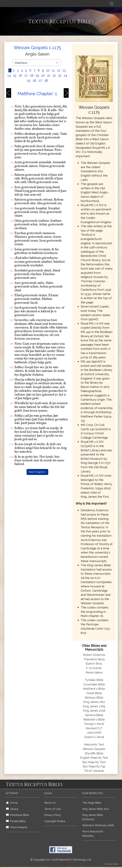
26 (34, 81)
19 (37, 75)
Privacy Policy (53, 815)
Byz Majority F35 (94, 766)
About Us (50, 803)
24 (65, 75)
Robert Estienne (94, 655)
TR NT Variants (94, 771)
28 (46, 81)
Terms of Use (53, 809)
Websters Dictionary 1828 (98, 825)
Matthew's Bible (94, 689)
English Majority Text (94, 758)
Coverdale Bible (94, 684)
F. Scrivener (94, 668)
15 (15, 75)
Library (12, 809)
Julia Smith (94, 733)
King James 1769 (94, 706)
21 (49, 75)
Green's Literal (94, 737)
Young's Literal (94, 724)
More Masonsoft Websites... (93, 834)
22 (54, 75)
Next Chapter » (37, 472)
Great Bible (94, 693)
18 (32, 75)
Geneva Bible (94, 715)
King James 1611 (94, 702)
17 (26, 75)
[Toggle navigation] (112, 4)
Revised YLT (94, 728)
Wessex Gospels (94, 749)
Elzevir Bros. (94, 664)
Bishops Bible (94, 698)
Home (12, 803)
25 (29, 81)
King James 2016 (94, 711)
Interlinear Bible (18, 815)
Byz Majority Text (94, 762)
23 (60, 75)
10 (48, 70)
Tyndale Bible (94, 680)
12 (59, 70)
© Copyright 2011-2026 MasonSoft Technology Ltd (61, 860)
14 (9, 75)
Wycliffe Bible (94, 753)
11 (53, 70)
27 (40, 81)
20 (43, 75)
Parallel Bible (16, 821)
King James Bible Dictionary (92, 817)
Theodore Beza (94, 659)
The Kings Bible (92, 803)
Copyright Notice (55, 821)
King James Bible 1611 (96, 809)
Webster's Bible (94, 719)
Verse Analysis (17, 827)
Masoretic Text (94, 744)
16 (20, 75)
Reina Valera (94, 672)
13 (64, 70)
